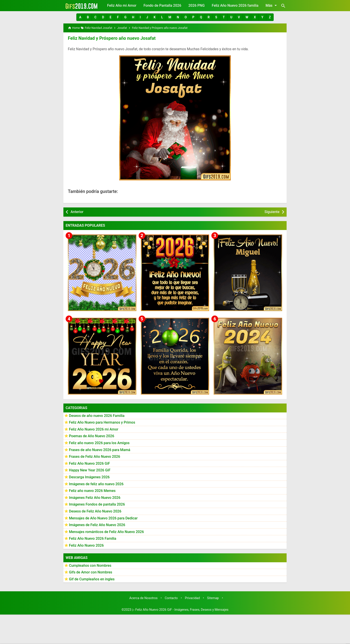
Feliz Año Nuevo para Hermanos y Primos (102, 422)
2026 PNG (197, 5)
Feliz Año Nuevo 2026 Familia (93, 538)
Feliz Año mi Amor (122, 5)
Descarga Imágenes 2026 (89, 477)
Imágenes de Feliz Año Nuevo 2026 (97, 525)
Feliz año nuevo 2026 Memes (92, 491)
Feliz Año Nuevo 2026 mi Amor (94, 429)
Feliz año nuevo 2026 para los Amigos (99, 443)
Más (272, 5)
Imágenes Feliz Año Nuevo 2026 (95, 498)
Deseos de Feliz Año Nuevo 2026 (95, 511)
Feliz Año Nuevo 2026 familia (235, 5)
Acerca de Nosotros (143, 598)
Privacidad (192, 598)
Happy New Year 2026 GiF (90, 470)
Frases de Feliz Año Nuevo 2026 (95, 457)
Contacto (171, 598)
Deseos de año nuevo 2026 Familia (97, 416)
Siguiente (272, 212)
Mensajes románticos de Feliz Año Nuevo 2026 (106, 532)
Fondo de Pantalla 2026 (162, 5)
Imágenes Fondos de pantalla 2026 (97, 504)
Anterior (77, 212)
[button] (80, 17)
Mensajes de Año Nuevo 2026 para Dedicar (103, 518)
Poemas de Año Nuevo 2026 (92, 436)
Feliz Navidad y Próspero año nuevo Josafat (112, 38)
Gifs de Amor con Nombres (91, 572)
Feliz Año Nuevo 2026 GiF (90, 463)
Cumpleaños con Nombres (90, 566)
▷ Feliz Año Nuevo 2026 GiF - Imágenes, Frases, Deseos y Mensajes (180, 610)
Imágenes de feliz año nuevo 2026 (96, 484)
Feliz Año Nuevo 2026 (86, 545)
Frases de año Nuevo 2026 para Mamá (100, 450)
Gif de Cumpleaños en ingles (92, 579)
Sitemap (213, 598)
